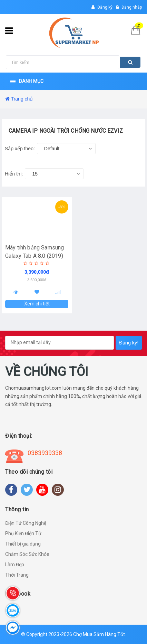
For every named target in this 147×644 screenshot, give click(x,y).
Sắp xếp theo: (20, 149)
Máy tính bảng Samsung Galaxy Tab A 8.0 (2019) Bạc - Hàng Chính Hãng (35, 256)
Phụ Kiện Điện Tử (23, 533)
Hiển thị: (14, 174)
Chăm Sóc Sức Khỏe (27, 554)
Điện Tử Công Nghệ (26, 523)
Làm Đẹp (15, 565)
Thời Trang (17, 575)
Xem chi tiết (37, 304)
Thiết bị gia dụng (23, 544)
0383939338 (45, 453)
